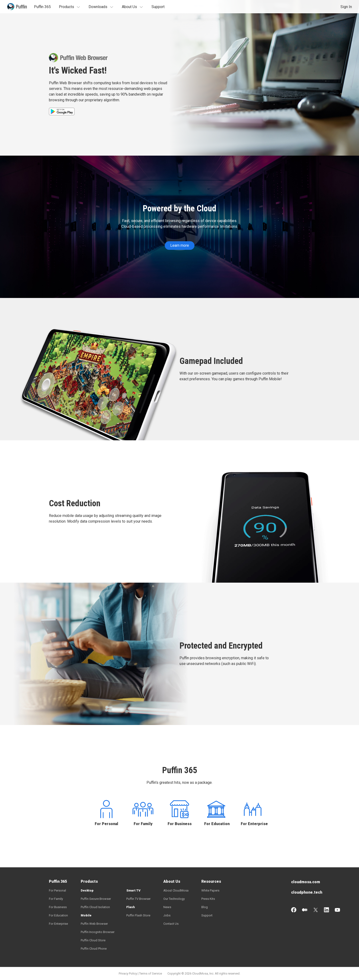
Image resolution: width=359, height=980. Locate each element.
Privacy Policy (128, 973)
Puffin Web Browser (94, 924)
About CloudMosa (176, 890)
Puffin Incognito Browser (98, 932)
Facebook (294, 910)
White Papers (210, 890)
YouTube (337, 910)
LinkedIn (326, 910)
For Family (143, 824)
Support (158, 7)
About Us (129, 7)
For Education (216, 824)
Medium (305, 910)
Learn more (180, 245)
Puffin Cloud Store (93, 940)
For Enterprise (253, 824)
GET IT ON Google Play (62, 111)
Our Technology (174, 899)
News (167, 907)
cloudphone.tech (307, 892)
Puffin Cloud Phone (94, 949)
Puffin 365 (42, 7)
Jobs (167, 915)
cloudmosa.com (306, 882)
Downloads (98, 7)
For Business (179, 824)
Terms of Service (151, 973)
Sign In (346, 7)
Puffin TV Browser (138, 899)
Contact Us (171, 924)
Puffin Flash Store (138, 915)
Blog (205, 907)
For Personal (106, 824)
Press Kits (208, 899)
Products (66, 7)
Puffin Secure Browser (96, 899)
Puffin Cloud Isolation (95, 907)
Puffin (17, 7)
